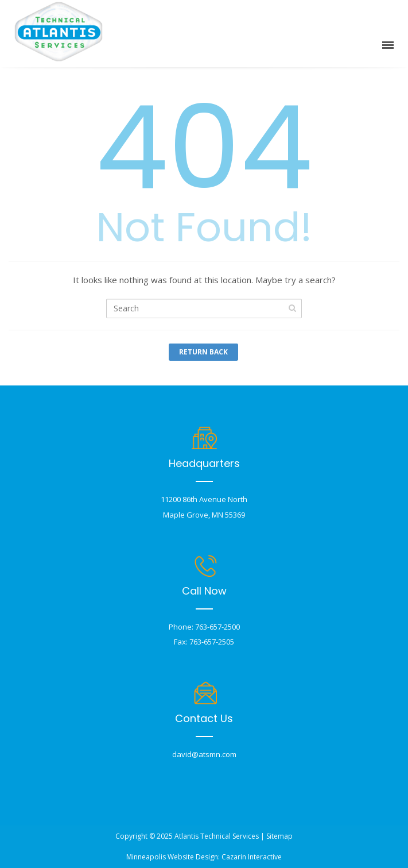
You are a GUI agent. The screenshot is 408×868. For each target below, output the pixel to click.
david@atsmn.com (204, 754)
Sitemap (279, 836)
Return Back (203, 352)
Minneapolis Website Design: (173, 857)
